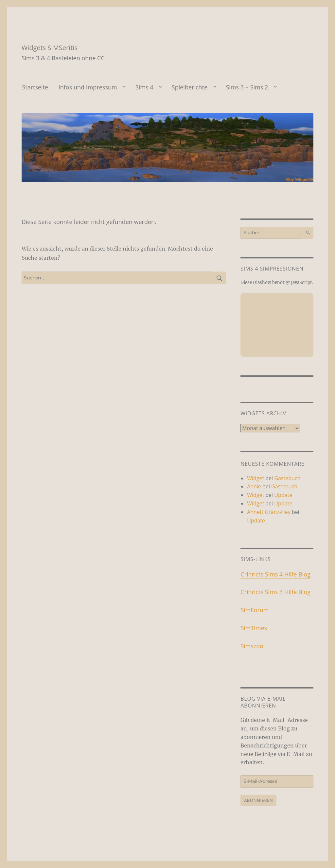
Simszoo (252, 646)
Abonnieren (258, 800)
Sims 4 (144, 87)
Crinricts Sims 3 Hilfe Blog (275, 592)
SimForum (255, 610)
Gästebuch (287, 478)
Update (283, 495)
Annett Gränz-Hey (269, 512)
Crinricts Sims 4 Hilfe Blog (275, 574)
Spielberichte (190, 87)
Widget (256, 478)
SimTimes (254, 628)
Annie (254, 486)
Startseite (35, 87)
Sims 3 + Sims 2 (247, 87)
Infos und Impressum (88, 87)
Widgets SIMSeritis (50, 48)
